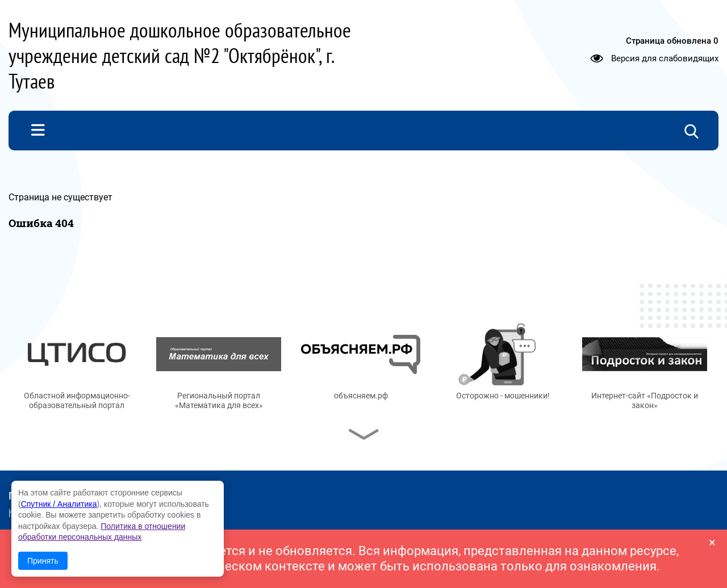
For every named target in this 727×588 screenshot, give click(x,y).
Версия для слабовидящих (665, 58)
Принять (43, 561)
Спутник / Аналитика (59, 504)
